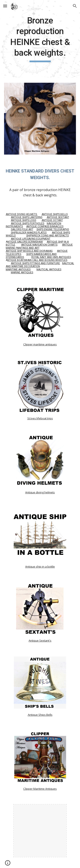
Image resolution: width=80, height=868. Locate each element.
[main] (40, 39)
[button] (5, 6)
